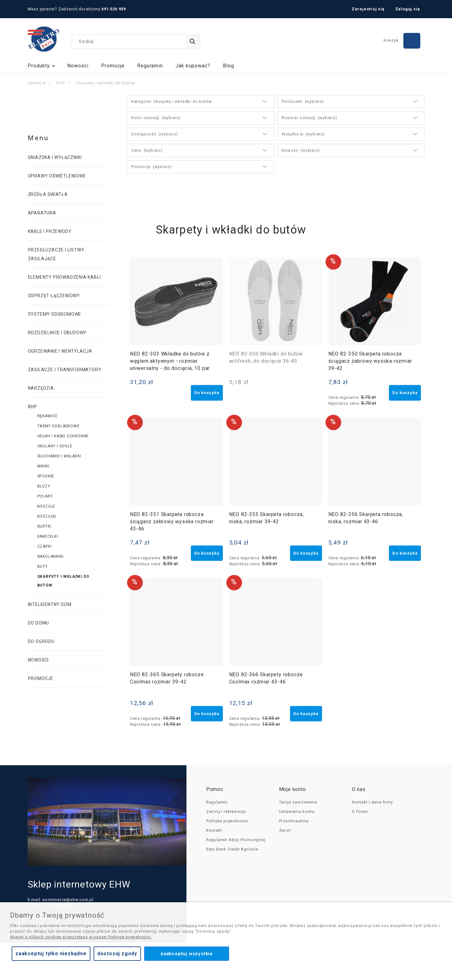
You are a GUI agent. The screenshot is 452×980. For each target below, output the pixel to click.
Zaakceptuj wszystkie (187, 954)
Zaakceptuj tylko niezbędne (51, 954)
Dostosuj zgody (117, 954)
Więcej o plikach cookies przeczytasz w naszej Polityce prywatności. (81, 937)
